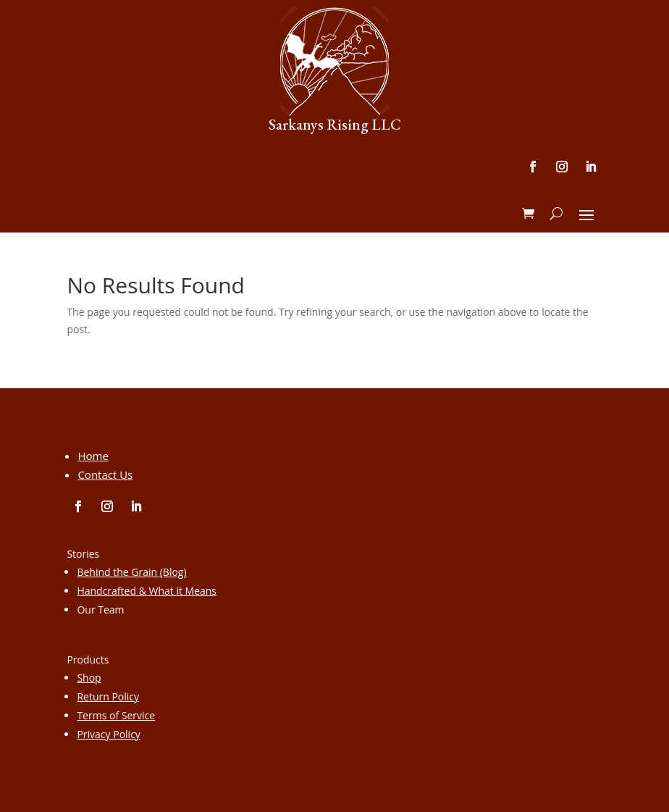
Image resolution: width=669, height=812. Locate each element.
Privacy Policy (108, 734)
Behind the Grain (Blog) (131, 572)
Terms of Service (116, 715)
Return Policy (108, 696)
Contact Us (105, 474)
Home (93, 456)
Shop (89, 678)
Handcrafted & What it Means (147, 591)
